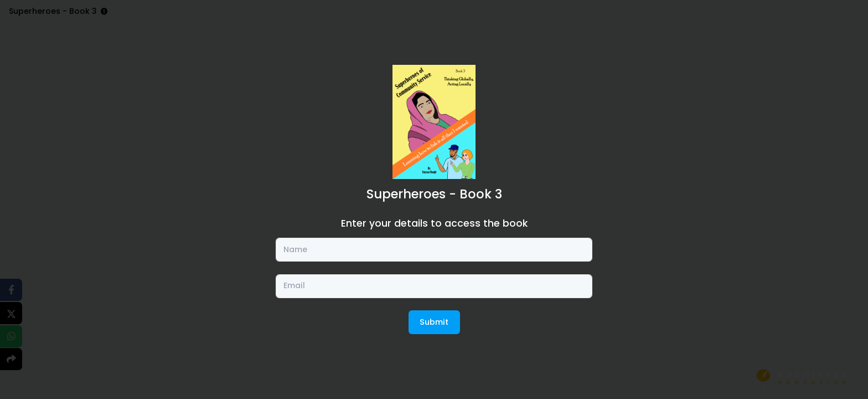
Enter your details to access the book (434, 223)
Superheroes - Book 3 (434, 194)
